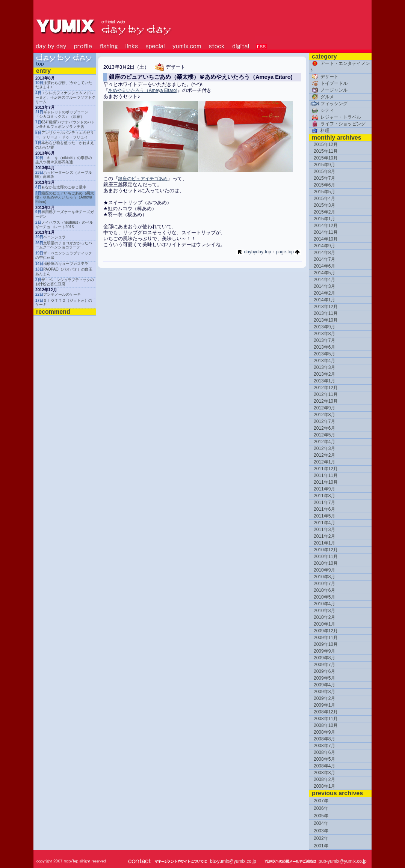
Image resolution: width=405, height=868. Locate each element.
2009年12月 (326, 631)
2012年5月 (324, 435)
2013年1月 (324, 381)
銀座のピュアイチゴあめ (143, 179)
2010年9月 (324, 570)
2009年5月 (324, 678)
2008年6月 (324, 752)
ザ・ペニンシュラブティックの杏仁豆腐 (64, 255)
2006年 (321, 808)
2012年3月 (324, 448)
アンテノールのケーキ (58, 294)
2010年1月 (324, 624)
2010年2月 (324, 617)
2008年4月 (324, 766)
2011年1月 (324, 543)
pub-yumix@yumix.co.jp (343, 861)
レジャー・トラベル (335, 117)
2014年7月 (324, 259)
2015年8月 (324, 171)
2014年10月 (326, 239)
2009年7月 (324, 665)
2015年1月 (324, 219)
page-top (289, 252)
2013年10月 (326, 320)
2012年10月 (326, 401)
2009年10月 (326, 644)
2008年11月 (326, 719)
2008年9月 (324, 732)
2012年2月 (324, 455)
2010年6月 (324, 590)
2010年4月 (324, 604)
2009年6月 (324, 671)
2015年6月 (324, 185)
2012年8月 (324, 415)
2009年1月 (324, 705)
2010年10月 (326, 563)
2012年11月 (326, 394)
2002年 (321, 838)
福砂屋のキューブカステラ (62, 264)
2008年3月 (324, 773)
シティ (322, 110)
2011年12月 (326, 469)
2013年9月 (324, 327)
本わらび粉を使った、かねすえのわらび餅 (65, 145)
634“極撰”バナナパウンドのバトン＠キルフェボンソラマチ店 (65, 124)
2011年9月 (324, 489)
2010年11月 (326, 557)
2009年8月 (324, 658)
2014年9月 (324, 246)
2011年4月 (324, 523)
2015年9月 (324, 165)
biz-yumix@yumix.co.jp (233, 861)
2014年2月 (324, 293)
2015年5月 (324, 192)
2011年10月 (326, 482)
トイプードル (328, 83)
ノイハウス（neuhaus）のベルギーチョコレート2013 (64, 225)
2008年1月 (324, 786)
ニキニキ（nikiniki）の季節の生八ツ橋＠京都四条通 (64, 160)
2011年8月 (324, 496)
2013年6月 (324, 347)
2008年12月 (326, 712)
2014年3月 (324, 286)
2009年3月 (324, 692)
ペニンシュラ (51, 237)
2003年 (321, 831)
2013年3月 (324, 367)
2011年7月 (324, 502)
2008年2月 (324, 779)
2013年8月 (324, 334)
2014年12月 (326, 226)
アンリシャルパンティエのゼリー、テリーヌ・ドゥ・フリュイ (65, 135)
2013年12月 (326, 307)
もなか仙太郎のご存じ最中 (61, 187)
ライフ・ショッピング (337, 124)
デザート (324, 77)
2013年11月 (326, 313)
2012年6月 (324, 428)
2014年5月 (324, 273)
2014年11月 (326, 232)
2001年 (321, 846)
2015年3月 (324, 205)
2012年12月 (326, 388)
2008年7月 (324, 746)
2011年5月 (324, 516)
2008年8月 (324, 739)
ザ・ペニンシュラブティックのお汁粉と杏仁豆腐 (65, 282)
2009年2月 (324, 698)
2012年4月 (324, 442)
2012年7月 (324, 421)
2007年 (321, 801)
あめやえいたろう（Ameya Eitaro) (143, 90)
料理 (319, 131)
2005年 (321, 816)
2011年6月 (324, 509)
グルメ (322, 97)
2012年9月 (324, 408)
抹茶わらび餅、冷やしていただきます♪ (64, 85)
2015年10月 (326, 158)
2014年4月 (324, 280)
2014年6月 (324, 266)
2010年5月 (324, 597)
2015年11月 (326, 151)
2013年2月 (324, 374)
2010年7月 (324, 584)
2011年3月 (324, 530)
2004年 (321, 823)
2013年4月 (324, 361)
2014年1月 (324, 300)
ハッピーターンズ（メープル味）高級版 (64, 175)
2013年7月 (324, 340)
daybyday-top (254, 252)
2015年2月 (324, 212)
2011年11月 (326, 475)
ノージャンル (328, 90)
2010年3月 (324, 611)
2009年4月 (324, 685)
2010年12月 (326, 550)
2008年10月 (326, 725)
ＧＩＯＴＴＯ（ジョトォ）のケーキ (64, 303)
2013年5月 (324, 354)
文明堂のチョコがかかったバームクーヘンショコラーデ (64, 245)
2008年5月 (324, 759)
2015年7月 (324, 178)
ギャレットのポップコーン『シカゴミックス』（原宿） (62, 114)
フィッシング (328, 104)
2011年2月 (324, 536)
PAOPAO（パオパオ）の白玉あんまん (64, 272)
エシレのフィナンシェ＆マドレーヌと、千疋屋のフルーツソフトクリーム (65, 97)
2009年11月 (326, 638)
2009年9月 (324, 651)
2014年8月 (324, 253)
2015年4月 (324, 199)
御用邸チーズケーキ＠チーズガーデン (65, 214)
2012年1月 (324, 462)
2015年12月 (326, 144)
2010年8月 (324, 577)
